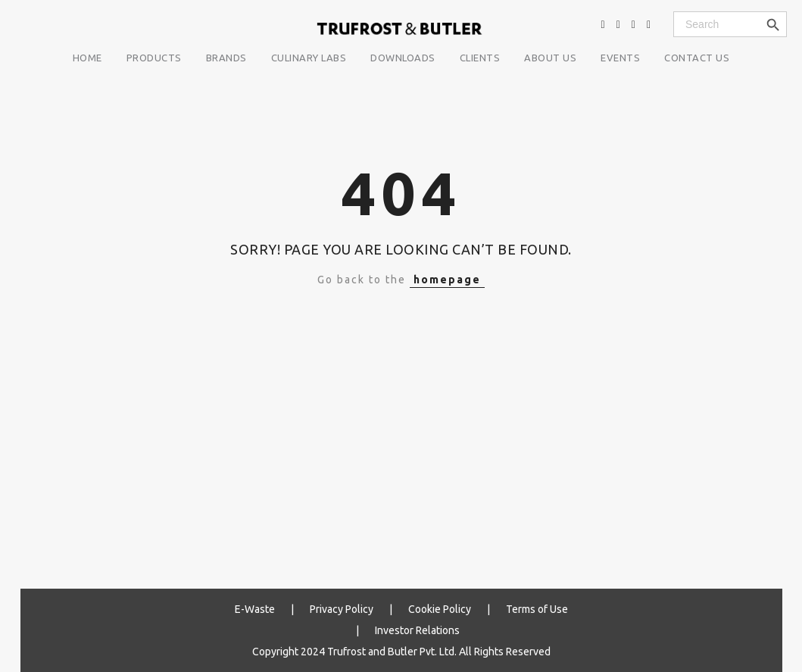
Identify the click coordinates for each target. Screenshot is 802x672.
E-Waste (255, 609)
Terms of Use (537, 609)
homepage (447, 280)
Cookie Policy (440, 609)
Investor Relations (417, 630)
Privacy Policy (342, 609)
